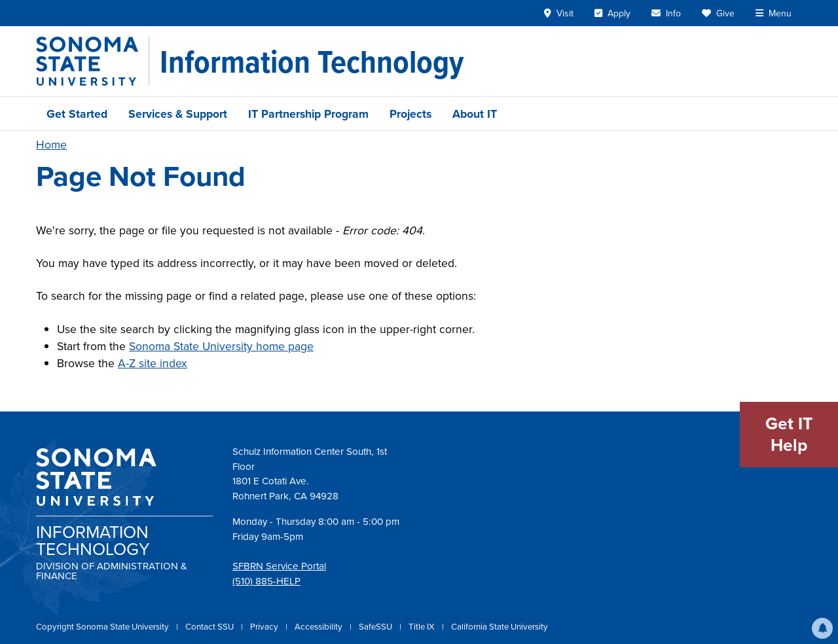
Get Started (77, 114)
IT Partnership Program (308, 114)
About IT (475, 114)
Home (51, 145)
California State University (500, 627)
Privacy (265, 627)
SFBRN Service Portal (279, 566)
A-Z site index (153, 363)
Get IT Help (789, 434)
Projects (410, 114)
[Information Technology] (312, 62)
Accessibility (319, 627)
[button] (822, 628)
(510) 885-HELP (266, 581)
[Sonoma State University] (93, 61)
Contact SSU (210, 627)
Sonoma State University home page (221, 346)
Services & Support (178, 114)
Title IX (423, 627)
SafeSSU (376, 627)
